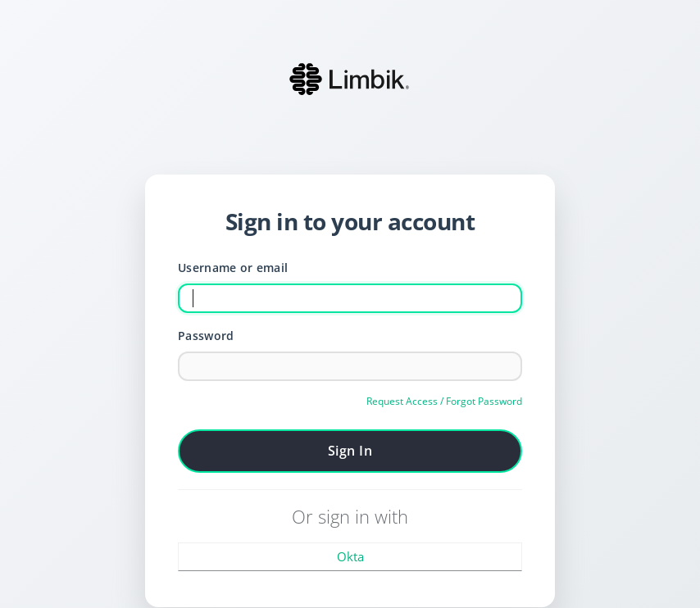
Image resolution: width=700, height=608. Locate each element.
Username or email (233, 268)
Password (206, 336)
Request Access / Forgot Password (444, 401)
